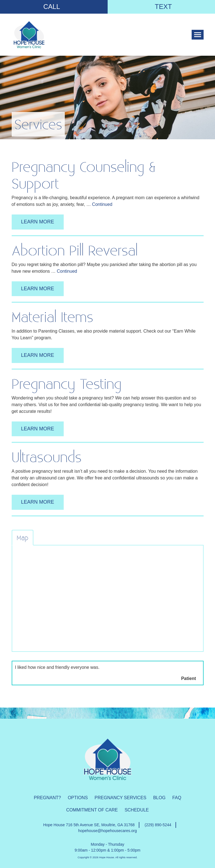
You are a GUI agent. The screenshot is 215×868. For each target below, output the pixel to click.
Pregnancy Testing (67, 383)
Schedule (137, 810)
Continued (102, 204)
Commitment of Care (92, 810)
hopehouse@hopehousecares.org (107, 831)
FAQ (177, 798)
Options (78, 798)
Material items (52, 317)
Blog (159, 798)
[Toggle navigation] (198, 35)
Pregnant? (47, 798)
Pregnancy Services (120, 798)
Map (23, 538)
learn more (38, 222)
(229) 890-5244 (158, 825)
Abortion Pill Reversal (75, 250)
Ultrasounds (47, 457)
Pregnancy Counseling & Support (84, 175)
